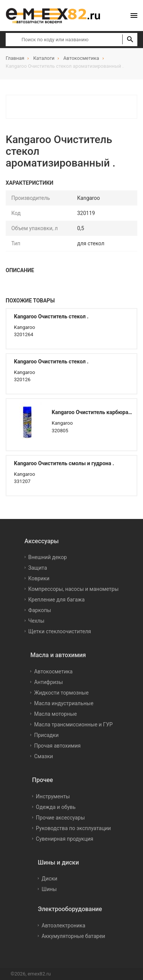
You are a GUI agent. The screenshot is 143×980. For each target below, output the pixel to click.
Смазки (43, 756)
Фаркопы (40, 610)
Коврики (39, 578)
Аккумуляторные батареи (73, 936)
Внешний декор (48, 557)
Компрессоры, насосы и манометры (74, 589)
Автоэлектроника (63, 925)
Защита (38, 568)
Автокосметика (53, 672)
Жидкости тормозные (61, 693)
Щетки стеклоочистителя (60, 631)
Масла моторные (55, 714)
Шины (49, 889)
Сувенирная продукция (65, 839)
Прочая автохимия (57, 746)
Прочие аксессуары (60, 818)
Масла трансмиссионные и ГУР (73, 724)
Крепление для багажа (57, 600)
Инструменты (53, 796)
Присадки (46, 735)
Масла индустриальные (64, 703)
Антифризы (48, 682)
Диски (49, 879)
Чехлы (36, 621)
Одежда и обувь (56, 807)
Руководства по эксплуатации (73, 828)
